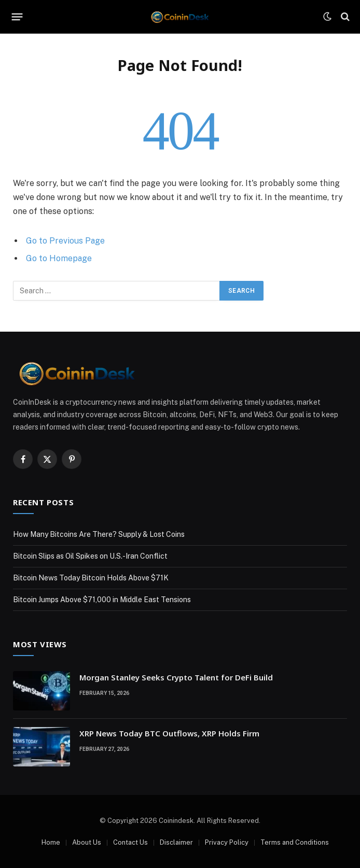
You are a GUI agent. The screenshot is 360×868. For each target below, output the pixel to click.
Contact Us (130, 842)
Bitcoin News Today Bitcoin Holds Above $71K (91, 578)
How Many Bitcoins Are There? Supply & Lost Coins (99, 534)
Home (51, 842)
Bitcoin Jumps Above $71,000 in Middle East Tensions (102, 600)
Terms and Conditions (295, 842)
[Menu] (17, 17)
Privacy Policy (227, 842)
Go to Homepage (59, 258)
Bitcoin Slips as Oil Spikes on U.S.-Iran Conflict (90, 556)
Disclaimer (176, 842)
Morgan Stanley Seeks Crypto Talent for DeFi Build (176, 677)
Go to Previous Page (65, 241)
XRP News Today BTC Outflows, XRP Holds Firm (169, 733)
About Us (87, 842)
